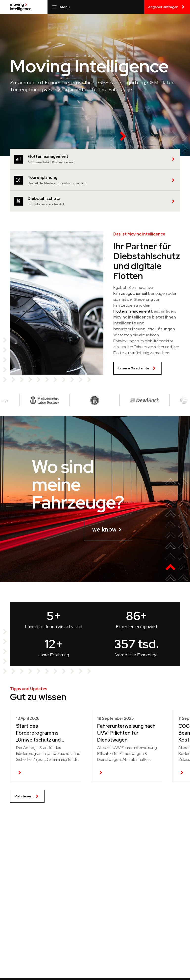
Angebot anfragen (167, 7)
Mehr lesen (27, 796)
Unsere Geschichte (137, 368)
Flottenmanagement (132, 311)
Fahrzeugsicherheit (130, 293)
